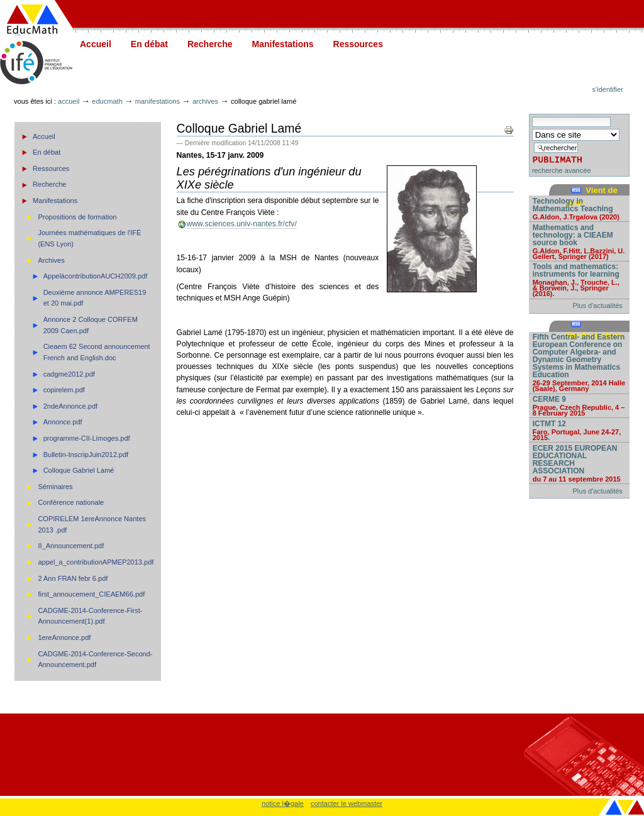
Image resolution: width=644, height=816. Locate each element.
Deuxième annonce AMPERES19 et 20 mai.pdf (95, 298)
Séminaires (55, 487)
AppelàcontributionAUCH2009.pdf (96, 276)
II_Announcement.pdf (71, 546)
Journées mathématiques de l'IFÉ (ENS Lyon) (89, 238)
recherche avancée (562, 170)
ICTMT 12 (579, 430)
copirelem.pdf (64, 390)
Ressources (358, 44)
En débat (149, 44)
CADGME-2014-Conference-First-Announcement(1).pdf (90, 616)
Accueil (96, 44)
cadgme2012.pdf (69, 374)
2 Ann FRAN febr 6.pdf (73, 578)
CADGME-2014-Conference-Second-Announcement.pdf (95, 659)
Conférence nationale (71, 502)
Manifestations (283, 44)
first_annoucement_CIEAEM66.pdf (91, 594)
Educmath (107, 101)
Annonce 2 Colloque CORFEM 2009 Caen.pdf (91, 325)
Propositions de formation (77, 217)
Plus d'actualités (598, 306)
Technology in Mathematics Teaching (579, 208)
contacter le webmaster (347, 803)
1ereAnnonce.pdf (64, 637)
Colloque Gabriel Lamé (79, 470)
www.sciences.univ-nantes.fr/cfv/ (242, 224)
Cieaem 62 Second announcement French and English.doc (97, 352)
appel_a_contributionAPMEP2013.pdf (96, 562)
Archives (205, 101)
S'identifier (608, 89)
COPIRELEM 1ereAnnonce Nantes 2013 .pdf (92, 524)
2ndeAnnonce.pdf (71, 406)
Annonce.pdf (63, 422)
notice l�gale (283, 803)
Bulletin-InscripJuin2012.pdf (86, 455)
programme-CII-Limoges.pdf (87, 438)
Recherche (210, 44)
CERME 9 (579, 405)
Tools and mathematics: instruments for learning (579, 279)
